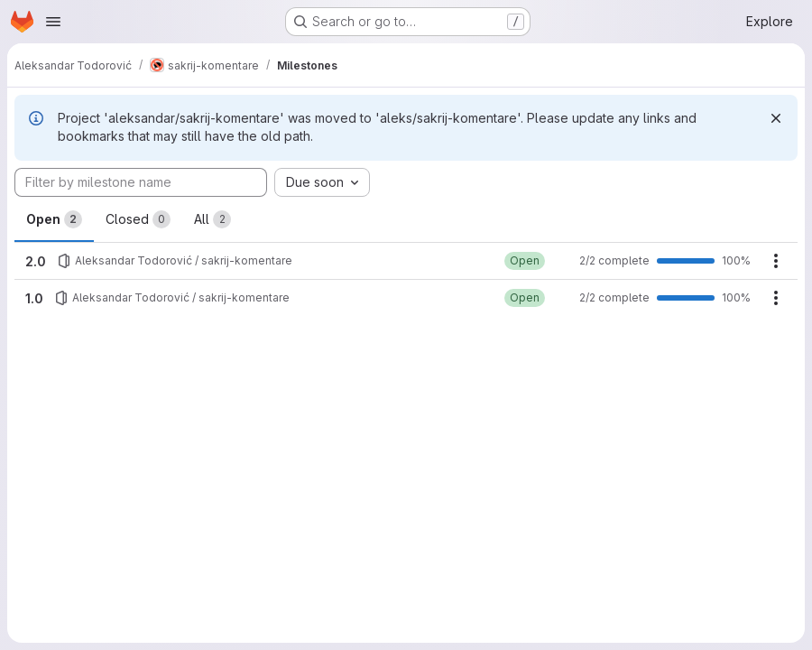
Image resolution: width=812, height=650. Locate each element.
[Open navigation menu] (53, 22)
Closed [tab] (138, 219)
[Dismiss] (776, 118)
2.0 (36, 261)
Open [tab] (54, 219)
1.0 (34, 298)
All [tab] (212, 219)
